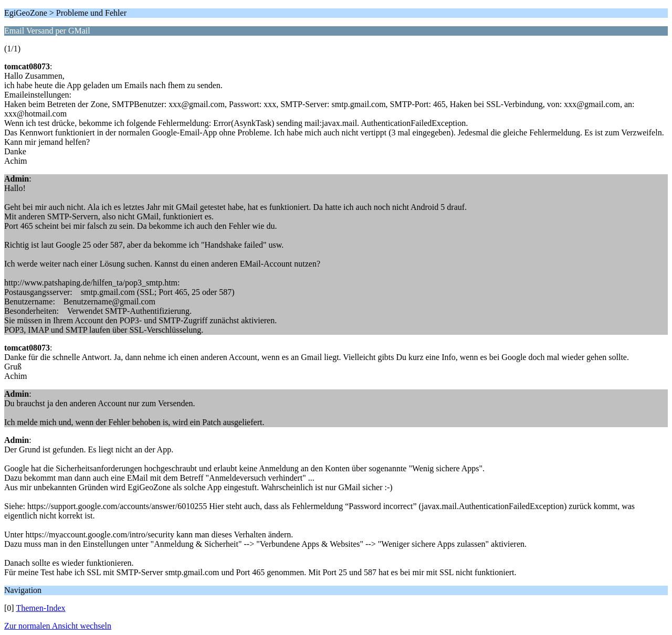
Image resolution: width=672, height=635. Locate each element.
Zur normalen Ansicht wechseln (58, 626)
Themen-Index (40, 608)
